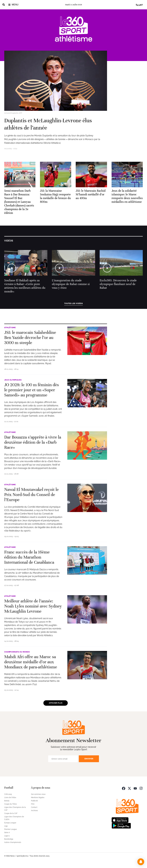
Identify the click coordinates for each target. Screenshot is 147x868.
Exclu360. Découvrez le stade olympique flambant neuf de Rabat (118, 284)
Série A (7, 833)
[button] (141, 862)
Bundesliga (9, 839)
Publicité (34, 801)
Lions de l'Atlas (10, 797)
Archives (34, 811)
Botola (7, 801)
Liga (6, 826)
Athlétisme (10, 328)
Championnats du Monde (17, 652)
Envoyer (89, 759)
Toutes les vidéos (73, 303)
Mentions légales (38, 797)
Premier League (10, 829)
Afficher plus (56, 703)
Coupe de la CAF (11, 813)
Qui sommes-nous (38, 794)
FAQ (33, 804)
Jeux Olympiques (13, 380)
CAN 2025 (8, 794)
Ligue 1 (7, 836)
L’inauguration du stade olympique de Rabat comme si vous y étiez (71, 284)
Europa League (10, 823)
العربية (139, 5)
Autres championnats (13, 842)
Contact (34, 807)
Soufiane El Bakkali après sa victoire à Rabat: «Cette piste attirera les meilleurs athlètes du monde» (25, 286)
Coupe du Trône (10, 804)
